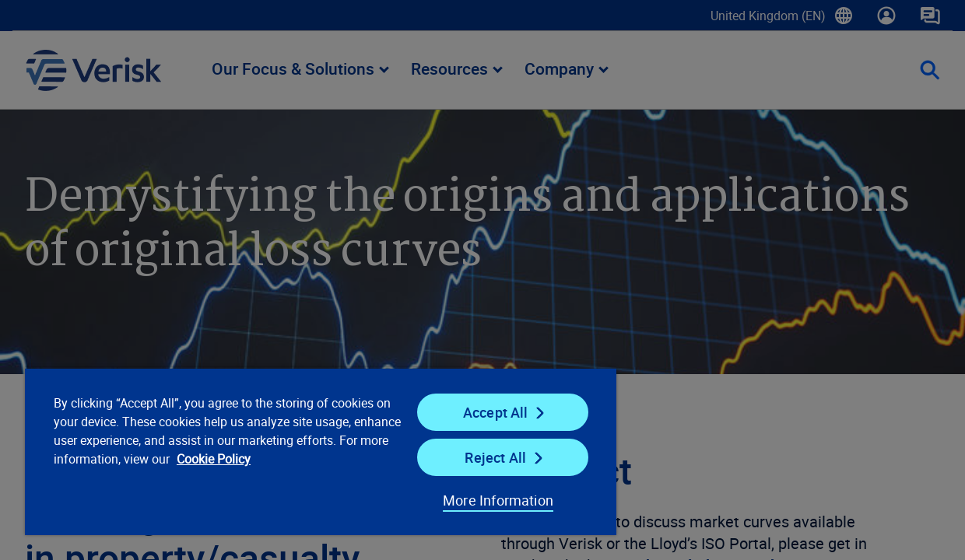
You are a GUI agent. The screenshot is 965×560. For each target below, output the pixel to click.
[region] (305, 451)
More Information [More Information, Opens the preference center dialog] (470, 500)
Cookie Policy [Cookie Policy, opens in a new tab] (307, 459)
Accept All (472, 412)
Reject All (472, 457)
